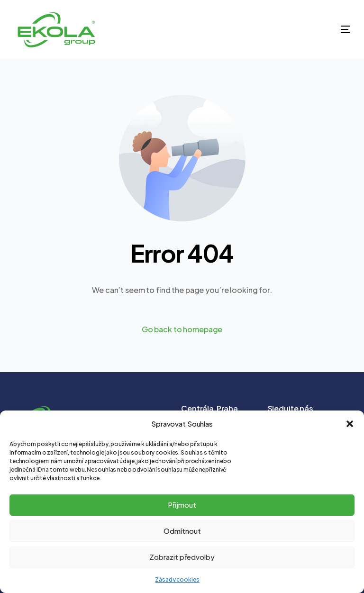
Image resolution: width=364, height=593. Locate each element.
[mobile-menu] (329, 29)
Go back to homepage (182, 329)
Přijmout (182, 505)
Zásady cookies (177, 579)
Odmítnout (182, 531)
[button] (350, 424)
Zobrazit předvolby (182, 557)
